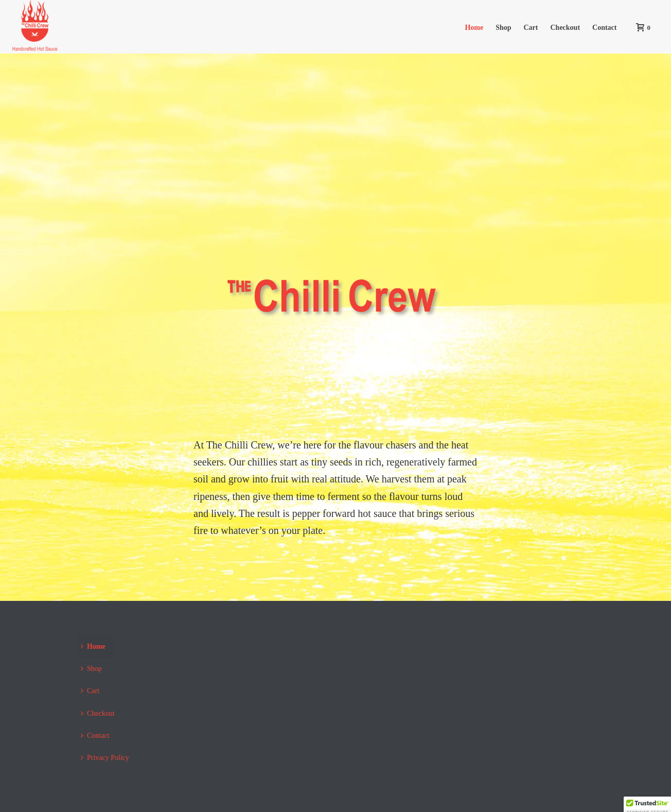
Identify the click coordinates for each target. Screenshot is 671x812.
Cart (531, 28)
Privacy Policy (105, 758)
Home (474, 28)
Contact (604, 28)
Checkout (566, 28)
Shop (503, 28)
